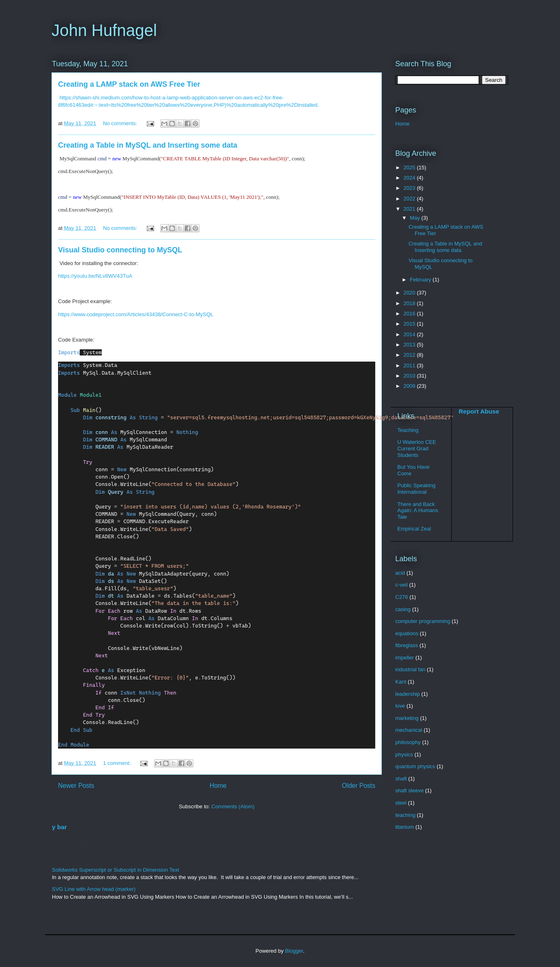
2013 (410, 345)
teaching (405, 815)
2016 (410, 314)
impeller (405, 658)
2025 (410, 168)
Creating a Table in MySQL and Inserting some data (148, 145)
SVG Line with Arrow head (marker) (94, 889)
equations (407, 633)
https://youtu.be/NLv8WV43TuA (95, 276)
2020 (410, 293)
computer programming (423, 621)
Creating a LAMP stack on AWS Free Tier (129, 84)
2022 (410, 199)
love (400, 706)
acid (400, 573)
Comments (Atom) (233, 806)
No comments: (121, 123)
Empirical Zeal (414, 529)
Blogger (294, 951)
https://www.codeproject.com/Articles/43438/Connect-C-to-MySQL (136, 314)
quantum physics (415, 766)
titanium (405, 827)
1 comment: (118, 763)
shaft (401, 779)
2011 (410, 365)
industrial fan (410, 669)
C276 (402, 597)
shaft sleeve (409, 790)
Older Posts (359, 786)
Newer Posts (76, 786)
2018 (410, 303)
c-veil (401, 585)
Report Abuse (479, 411)
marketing (407, 718)
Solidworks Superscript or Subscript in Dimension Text (115, 870)
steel (401, 803)
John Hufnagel (104, 30)
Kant (401, 682)
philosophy (408, 742)
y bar (59, 827)
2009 (410, 386)
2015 (410, 324)
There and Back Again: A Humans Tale (418, 510)
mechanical (409, 730)
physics (404, 754)
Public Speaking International (416, 489)
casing (403, 609)
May (416, 218)
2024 (410, 178)
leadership (408, 694)
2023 (410, 188)
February (421, 280)
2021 (410, 209)
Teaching (408, 430)
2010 (410, 376)
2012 (410, 355)
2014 (410, 334)
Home (218, 786)
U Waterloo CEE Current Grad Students (417, 448)
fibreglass (407, 645)
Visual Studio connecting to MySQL (120, 250)
